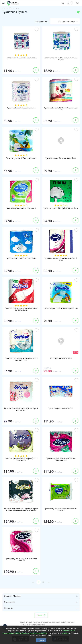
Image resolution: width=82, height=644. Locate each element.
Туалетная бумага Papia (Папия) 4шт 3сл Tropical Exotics (61, 460)
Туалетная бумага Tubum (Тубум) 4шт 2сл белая (61, 209)
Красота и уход (14, 8)
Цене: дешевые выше (68, 21)
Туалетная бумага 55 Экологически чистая (21, 58)
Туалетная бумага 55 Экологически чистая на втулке (61, 59)
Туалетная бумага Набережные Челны (21, 108)
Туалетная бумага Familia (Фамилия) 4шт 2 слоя (61, 310)
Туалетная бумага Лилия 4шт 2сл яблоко (21, 208)
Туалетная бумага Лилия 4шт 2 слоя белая (61, 158)
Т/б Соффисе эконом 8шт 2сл (61, 359)
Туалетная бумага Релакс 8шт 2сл (61, 409)
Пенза (40, 616)
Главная (5, 8)
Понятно (41, 640)
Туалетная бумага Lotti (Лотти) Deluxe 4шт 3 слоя (61, 259)
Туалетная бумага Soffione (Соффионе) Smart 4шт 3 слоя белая (21, 310)
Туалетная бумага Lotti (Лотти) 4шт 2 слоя (21, 158)
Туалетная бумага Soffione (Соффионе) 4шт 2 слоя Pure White (21, 360)
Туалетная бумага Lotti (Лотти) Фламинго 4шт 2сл (61, 109)
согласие (65, 633)
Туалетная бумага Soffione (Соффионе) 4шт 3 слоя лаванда (21, 460)
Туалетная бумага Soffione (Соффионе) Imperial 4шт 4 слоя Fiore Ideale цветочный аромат (21, 511)
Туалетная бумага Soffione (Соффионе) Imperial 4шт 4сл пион (21, 410)
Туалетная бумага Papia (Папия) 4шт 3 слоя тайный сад (21, 560)
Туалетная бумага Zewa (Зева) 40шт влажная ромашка (61, 510)
